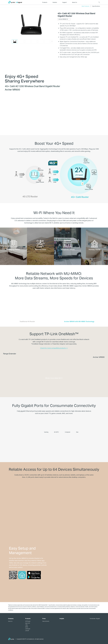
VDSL (27, 625)
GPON (27, 627)
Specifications (96, 6)
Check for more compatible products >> (54, 348)
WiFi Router (28, 621)
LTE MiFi (27, 631)
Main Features (86, 6)
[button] (52, 41)
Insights (62, 618)
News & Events (46, 621)
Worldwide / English (95, 618)
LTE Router (28, 629)
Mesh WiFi (28, 623)
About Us (10, 621)
